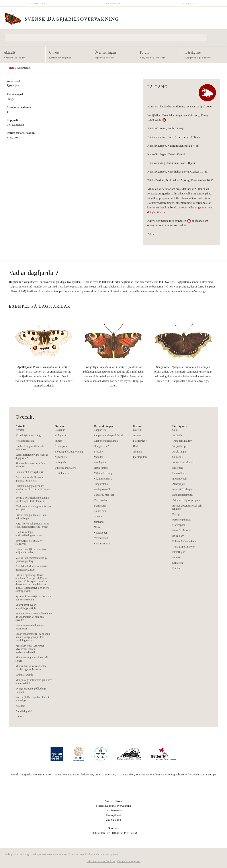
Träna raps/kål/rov (182, 441)
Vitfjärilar (177, 435)
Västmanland (101, 538)
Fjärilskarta (100, 506)
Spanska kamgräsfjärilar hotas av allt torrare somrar (33, 598)
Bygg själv (178, 536)
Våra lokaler (101, 500)
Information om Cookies (101, 861)
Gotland (98, 517)
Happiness (112, 854)
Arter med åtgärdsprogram (186, 500)
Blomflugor (178, 552)
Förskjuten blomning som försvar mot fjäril (33, 508)
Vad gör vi (60, 435)
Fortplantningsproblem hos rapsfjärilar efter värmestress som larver (33, 489)
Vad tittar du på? (24, 675)
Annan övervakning (183, 462)
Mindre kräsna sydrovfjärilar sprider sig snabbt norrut (31, 668)
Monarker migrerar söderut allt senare (32, 659)
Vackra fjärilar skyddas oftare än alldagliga (33, 699)
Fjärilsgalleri (140, 457)
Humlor (176, 557)
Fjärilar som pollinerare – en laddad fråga (31, 517)
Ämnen (137, 435)
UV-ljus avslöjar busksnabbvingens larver (29, 534)
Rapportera (100, 430)
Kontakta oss (62, 473)
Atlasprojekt (179, 484)
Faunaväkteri (179, 473)
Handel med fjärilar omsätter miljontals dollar (31, 551)
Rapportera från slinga (106, 441)
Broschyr (99, 452)
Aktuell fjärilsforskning (28, 435)
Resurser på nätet (181, 520)
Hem (12, 68)
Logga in (189, 3)
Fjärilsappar (179, 525)
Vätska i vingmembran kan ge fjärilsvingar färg (31, 559)
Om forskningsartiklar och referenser (30, 448)
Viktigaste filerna (103, 479)
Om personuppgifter (129, 861)
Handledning (101, 468)
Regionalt (177, 468)
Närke (97, 527)
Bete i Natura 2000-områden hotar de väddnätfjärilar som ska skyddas (34, 617)
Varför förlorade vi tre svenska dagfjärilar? (32, 456)
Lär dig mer (203, 55)
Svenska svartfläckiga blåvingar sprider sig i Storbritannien (32, 499)
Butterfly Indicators (65, 468)
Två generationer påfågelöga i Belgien (31, 690)
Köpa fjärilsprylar (182, 530)
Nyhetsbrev (61, 457)
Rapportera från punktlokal (108, 435)
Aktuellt (21, 55)
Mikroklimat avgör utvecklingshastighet (26, 606)
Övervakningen (112, 55)
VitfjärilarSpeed (181, 446)
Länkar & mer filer (104, 495)
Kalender (20, 706)
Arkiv (151, 234)
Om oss (67, 55)
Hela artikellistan (25, 441)
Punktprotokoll (102, 489)
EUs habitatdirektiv (183, 495)
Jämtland (99, 522)
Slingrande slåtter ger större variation (30, 465)
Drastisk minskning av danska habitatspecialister (31, 568)
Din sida (20, 717)
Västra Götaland (103, 544)
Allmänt (137, 452)
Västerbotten (101, 533)
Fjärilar (176, 568)
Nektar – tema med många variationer (30, 627)
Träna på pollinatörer (183, 547)
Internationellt (180, 479)
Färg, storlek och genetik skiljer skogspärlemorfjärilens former (32, 525)
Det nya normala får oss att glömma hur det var (30, 479)
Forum (158, 55)
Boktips (176, 514)
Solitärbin (177, 563)
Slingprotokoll (102, 484)
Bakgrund (60, 430)
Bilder (136, 446)
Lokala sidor (101, 511)
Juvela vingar (179, 452)
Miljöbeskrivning (103, 473)
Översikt (138, 430)
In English (113, 3)
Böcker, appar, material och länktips (187, 507)
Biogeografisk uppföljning (69, 452)
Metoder (99, 457)
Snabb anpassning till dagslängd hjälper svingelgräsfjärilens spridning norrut (33, 637)
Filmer (58, 441)
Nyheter (20, 430)
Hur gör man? (101, 446)
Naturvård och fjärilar (184, 489)
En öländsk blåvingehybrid (30, 472)
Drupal (66, 854)
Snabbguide (100, 462)
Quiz (175, 430)
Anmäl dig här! (24, 711)
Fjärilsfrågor (140, 441)
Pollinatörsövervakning (185, 541)
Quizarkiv (178, 457)
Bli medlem (38, 3)
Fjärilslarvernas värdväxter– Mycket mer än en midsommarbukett (30, 649)
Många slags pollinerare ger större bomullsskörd (34, 682)
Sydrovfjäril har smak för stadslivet (29, 542)
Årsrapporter (62, 446)
